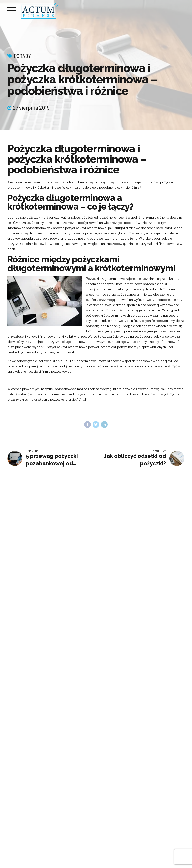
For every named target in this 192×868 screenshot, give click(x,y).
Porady (22, 56)
